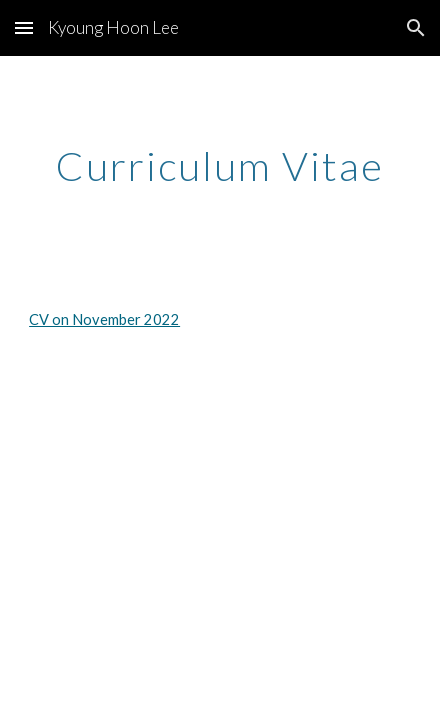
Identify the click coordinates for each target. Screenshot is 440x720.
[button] (24, 27)
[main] (220, 166)
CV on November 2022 (104, 319)
